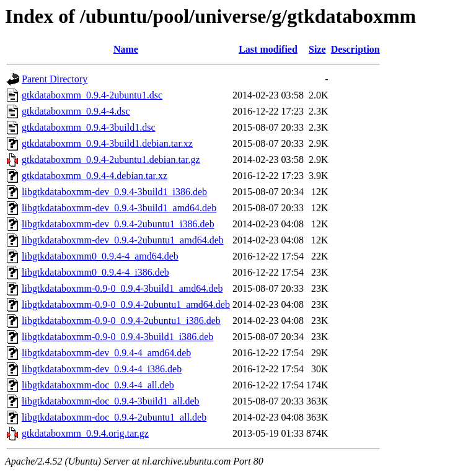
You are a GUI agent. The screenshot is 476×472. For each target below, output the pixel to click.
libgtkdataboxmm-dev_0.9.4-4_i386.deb (102, 369)
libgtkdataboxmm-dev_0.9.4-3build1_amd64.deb (119, 208)
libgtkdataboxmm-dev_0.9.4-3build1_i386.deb (114, 192)
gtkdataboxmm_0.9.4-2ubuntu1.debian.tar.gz (111, 160)
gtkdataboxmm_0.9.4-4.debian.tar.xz (95, 176)
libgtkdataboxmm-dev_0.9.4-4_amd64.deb (106, 353)
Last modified (268, 49)
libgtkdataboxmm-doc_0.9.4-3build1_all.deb (111, 401)
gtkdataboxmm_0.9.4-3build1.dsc (89, 127)
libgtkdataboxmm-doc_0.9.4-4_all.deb (98, 385)
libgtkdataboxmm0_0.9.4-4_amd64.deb (100, 256)
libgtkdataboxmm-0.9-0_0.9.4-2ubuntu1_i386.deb (121, 321)
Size (317, 49)
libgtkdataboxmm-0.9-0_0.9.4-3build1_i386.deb (117, 337)
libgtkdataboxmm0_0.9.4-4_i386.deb (95, 272)
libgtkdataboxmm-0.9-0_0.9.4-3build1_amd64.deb (122, 288)
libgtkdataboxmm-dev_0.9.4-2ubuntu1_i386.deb (118, 224)
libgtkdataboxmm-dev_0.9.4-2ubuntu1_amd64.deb (123, 240)
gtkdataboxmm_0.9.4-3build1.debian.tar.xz (107, 143)
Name (126, 49)
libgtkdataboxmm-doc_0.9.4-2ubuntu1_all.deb (114, 417)
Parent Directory (55, 79)
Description (355, 49)
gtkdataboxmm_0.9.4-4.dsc (76, 111)
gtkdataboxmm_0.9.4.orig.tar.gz (85, 433)
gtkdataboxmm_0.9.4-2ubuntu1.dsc (92, 95)
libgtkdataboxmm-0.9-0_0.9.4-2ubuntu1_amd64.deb (126, 304)
